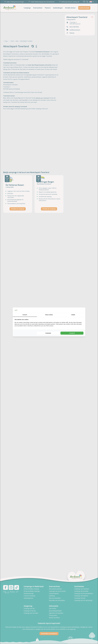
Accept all (72, 333)
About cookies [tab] (49, 315)
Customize (48, 333)
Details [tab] (73, 315)
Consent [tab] (25, 315)
